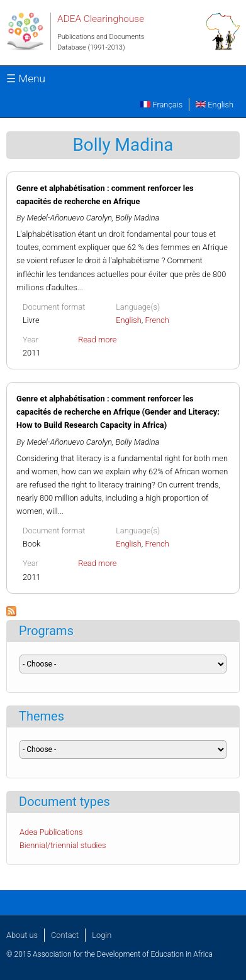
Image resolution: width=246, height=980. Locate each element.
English (215, 105)
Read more (97, 340)
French (157, 320)
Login (102, 935)
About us (22, 935)
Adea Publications (51, 832)
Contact (65, 935)
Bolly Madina (138, 218)
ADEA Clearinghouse (101, 19)
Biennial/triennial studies (63, 845)
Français (161, 105)
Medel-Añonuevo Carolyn (70, 218)
